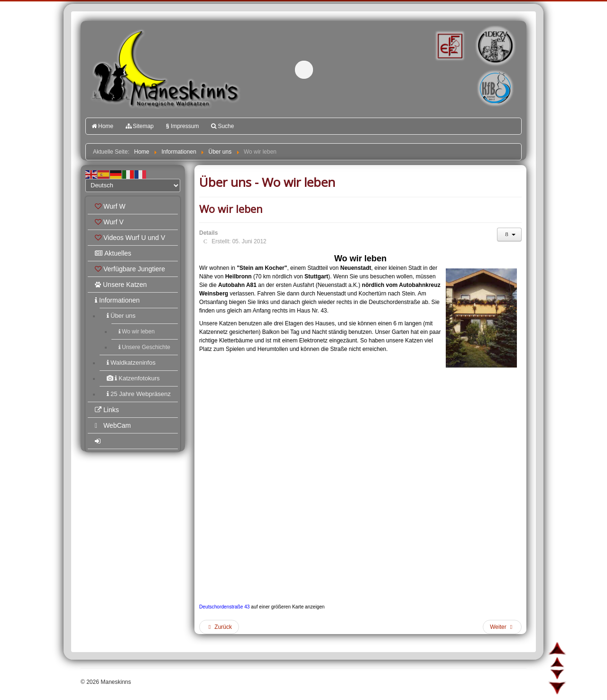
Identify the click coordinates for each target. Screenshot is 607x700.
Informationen (117, 300)
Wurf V (109, 222)
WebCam (113, 425)
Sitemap (140, 126)
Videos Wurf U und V (130, 238)
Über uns (121, 316)
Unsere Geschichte (144, 347)
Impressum (182, 126)
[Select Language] (133, 185)
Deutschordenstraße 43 (224, 607)
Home (102, 126)
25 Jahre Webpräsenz (139, 394)
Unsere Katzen (121, 285)
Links (107, 410)
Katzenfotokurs (133, 378)
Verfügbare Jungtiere (130, 269)
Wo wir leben (137, 332)
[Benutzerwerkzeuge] (509, 235)
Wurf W (110, 206)
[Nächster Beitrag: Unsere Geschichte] (502, 627)
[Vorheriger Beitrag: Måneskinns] (219, 627)
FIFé (449, 45)
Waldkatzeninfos (131, 363)
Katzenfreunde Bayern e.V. (476, 74)
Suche (222, 126)
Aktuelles (113, 253)
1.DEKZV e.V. (494, 46)
